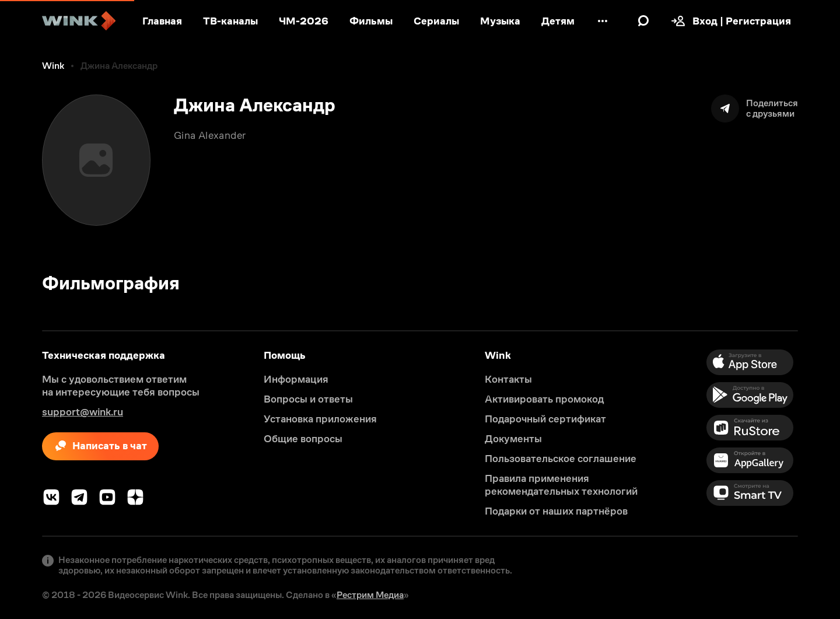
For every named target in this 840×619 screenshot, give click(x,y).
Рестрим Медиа (370, 595)
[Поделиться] (755, 109)
